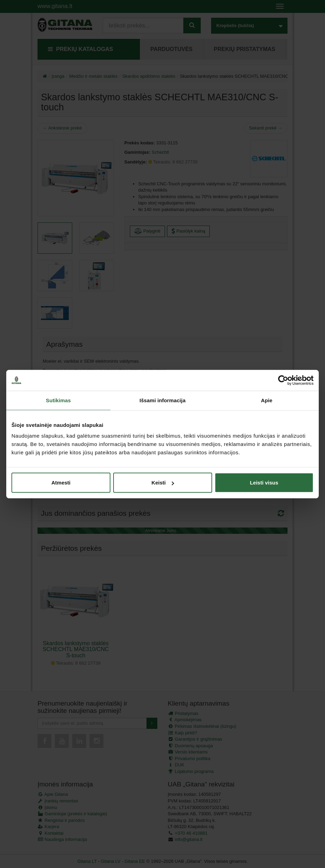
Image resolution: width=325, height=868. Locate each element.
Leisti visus (264, 483)
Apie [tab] (267, 400)
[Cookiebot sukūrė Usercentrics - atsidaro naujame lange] (283, 380)
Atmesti (61, 483)
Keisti (163, 483)
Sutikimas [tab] (58, 400)
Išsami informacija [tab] (163, 400)
